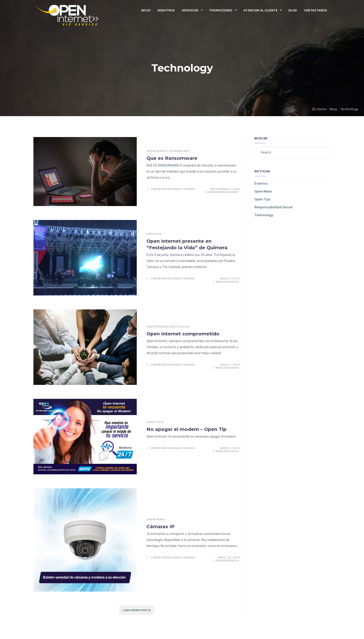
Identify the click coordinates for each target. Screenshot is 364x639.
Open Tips (155, 422)
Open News (156, 151)
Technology (179, 151)
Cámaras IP (161, 527)
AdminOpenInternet (223, 192)
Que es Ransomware (172, 158)
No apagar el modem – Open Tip (187, 429)
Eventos (154, 234)
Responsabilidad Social (168, 327)
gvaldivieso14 (227, 282)
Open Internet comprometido (183, 334)
